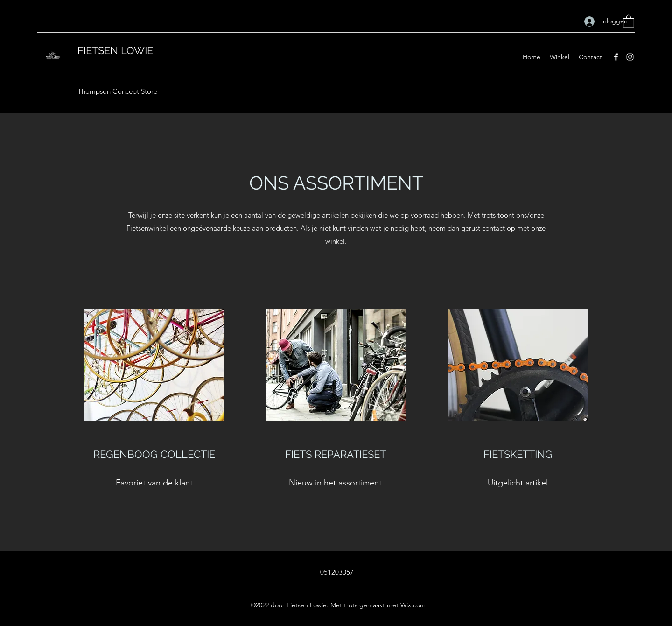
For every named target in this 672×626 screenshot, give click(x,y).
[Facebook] (616, 57)
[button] (629, 21)
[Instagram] (630, 57)
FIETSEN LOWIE (115, 50)
